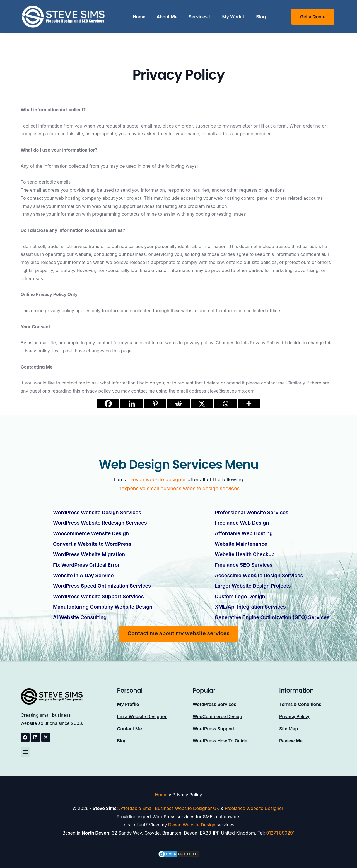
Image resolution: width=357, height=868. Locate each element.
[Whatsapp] (225, 404)
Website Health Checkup (245, 552)
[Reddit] (178, 404)
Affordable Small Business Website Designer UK (169, 804)
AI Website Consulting (80, 613)
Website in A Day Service (83, 572)
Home (161, 790)
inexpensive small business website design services (178, 488)
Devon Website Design (192, 819)
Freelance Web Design (242, 522)
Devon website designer (158, 479)
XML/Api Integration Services (250, 603)
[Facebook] (108, 404)
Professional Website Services (252, 512)
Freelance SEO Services (244, 562)
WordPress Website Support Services (98, 592)
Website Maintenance (241, 542)
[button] (25, 747)
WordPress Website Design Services (97, 512)
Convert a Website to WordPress (92, 542)
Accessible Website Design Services (259, 572)
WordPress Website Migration (89, 552)
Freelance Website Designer (255, 804)
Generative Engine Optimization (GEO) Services (272, 613)
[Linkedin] (132, 404)
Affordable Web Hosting (244, 532)
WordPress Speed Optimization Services (102, 582)
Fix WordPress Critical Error (86, 562)
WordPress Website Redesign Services (100, 522)
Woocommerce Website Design (91, 532)
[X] (202, 404)
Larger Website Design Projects (253, 582)
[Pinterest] (155, 404)
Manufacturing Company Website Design (103, 603)
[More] (249, 404)
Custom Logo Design (240, 592)
